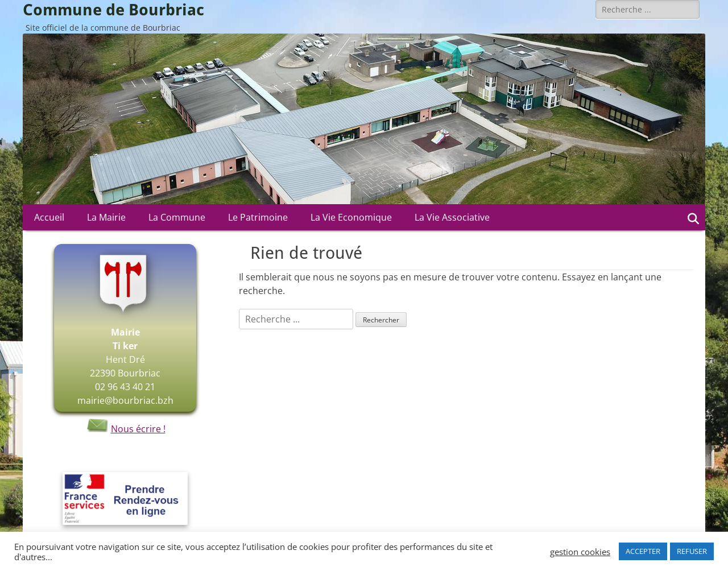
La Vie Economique (351, 217)
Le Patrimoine (258, 217)
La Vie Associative (452, 217)
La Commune (177, 217)
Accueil (49, 217)
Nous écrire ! (125, 429)
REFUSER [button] (692, 551)
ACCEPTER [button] (643, 551)
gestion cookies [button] (580, 552)
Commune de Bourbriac (113, 10)
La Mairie (106, 217)
